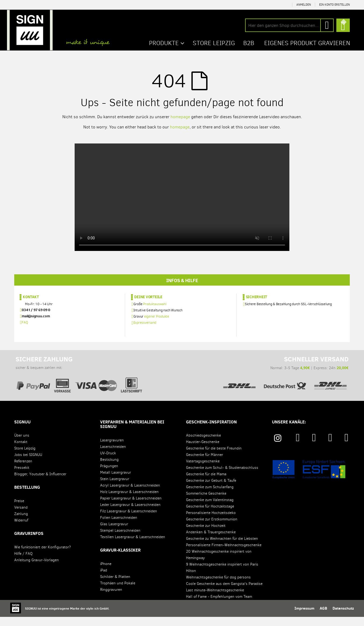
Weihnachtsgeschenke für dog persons (218, 586)
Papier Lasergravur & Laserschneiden (131, 507)
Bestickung (109, 469)
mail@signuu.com (36, 325)
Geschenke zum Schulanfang (210, 496)
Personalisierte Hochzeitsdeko (211, 522)
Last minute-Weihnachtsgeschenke (215, 599)
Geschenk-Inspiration (211, 431)
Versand (21, 517)
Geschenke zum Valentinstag (210, 509)
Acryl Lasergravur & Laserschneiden (130, 494)
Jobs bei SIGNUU (28, 464)
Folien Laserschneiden (119, 527)
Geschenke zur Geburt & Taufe (211, 490)
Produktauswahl (155, 313)
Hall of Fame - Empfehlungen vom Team (219, 606)
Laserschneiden (113, 456)
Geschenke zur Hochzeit (206, 535)
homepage (180, 116)
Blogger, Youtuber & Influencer (40, 483)
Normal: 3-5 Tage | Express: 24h (285, 379)
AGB (323, 617)
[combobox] (289, 25)
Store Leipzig (25, 457)
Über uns (22, 445)
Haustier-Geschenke (203, 451)
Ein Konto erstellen (334, 5)
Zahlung (21, 523)
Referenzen (23, 470)
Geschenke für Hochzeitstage (210, 515)
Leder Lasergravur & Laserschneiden (130, 514)
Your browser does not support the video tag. (182, 197)
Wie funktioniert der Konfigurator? (43, 556)
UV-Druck (108, 462)
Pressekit (22, 477)
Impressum (304, 617)
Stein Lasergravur (115, 488)
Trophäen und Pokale (118, 592)
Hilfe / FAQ (23, 563)
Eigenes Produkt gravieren (305, 43)
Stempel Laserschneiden (120, 540)
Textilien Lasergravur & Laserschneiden (133, 546)
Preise (19, 510)
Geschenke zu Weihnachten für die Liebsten (222, 548)
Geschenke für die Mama (206, 483)
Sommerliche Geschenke (206, 503)
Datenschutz (343, 617)
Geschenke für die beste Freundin (214, 457)
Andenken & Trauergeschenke (211, 541)
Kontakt (31, 306)
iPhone (106, 573)
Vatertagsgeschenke (203, 470)
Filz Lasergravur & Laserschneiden (129, 520)
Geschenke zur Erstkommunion (212, 528)
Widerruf (21, 529)
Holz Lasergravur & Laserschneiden (129, 501)
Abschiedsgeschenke (203, 445)
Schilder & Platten (115, 586)
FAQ (25, 331)
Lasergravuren (112, 449)
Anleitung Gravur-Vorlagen (37, 569)
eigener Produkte (157, 325)
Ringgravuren (111, 599)
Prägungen (109, 475)
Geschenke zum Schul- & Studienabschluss (222, 477)
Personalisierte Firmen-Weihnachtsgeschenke (224, 554)
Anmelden (304, 5)
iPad (104, 579)
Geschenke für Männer (205, 464)
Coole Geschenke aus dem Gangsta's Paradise (224, 593)
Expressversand (145, 332)
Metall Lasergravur (116, 482)
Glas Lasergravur (114, 533)
